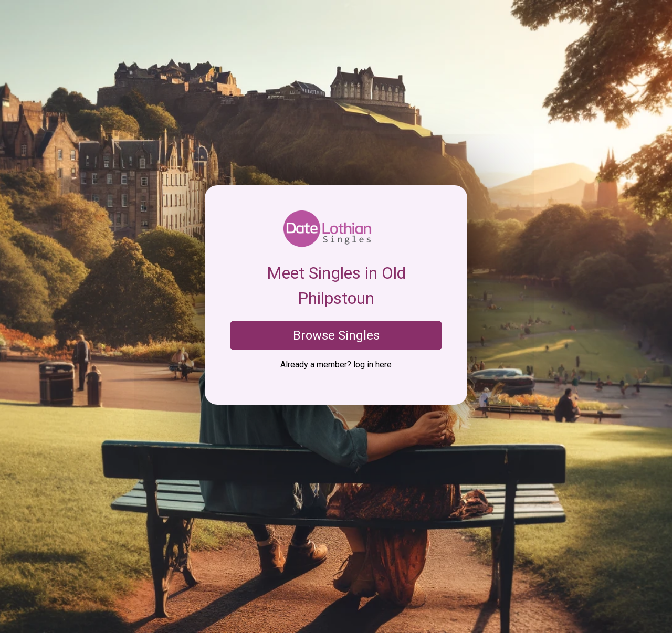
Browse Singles (336, 335)
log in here (372, 365)
